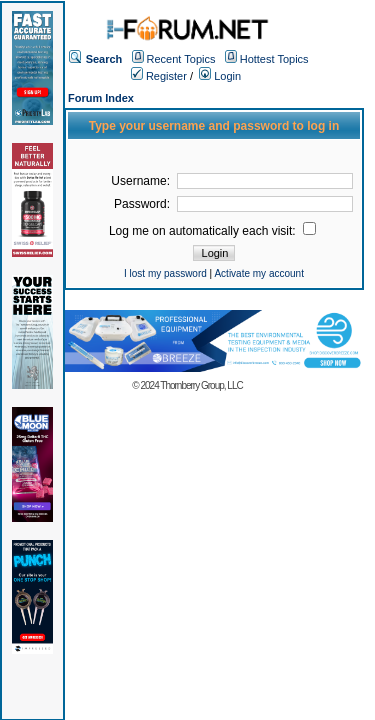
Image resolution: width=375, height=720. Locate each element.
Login (220, 76)
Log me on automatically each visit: (212, 231)
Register (159, 76)
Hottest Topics (274, 59)
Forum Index (101, 98)
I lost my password (165, 273)
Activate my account (258, 273)
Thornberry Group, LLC (201, 385)
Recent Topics (181, 59)
